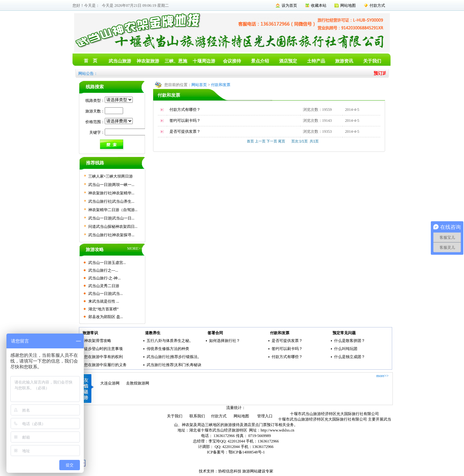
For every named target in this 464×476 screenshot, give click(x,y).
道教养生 (153, 333)
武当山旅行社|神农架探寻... (111, 235)
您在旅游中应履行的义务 (105, 365)
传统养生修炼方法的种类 (168, 349)
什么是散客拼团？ (350, 341)
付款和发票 (221, 85)
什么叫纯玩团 (346, 349)
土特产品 (316, 61)
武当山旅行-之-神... (105, 278)
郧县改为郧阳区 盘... (106, 317)
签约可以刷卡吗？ (185, 121)
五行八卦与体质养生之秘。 (170, 341)
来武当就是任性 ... (104, 301)
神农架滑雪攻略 (98, 341)
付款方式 (377, 5)
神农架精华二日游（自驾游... (113, 210)
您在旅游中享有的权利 (103, 357)
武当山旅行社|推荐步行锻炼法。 (174, 357)
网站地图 (348, 5)
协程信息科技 (230, 471)
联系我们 (197, 416)
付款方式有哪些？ (185, 110)
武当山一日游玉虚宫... (107, 263)
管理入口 (265, 416)
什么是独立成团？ (350, 357)
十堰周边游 (204, 61)
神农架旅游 (148, 61)
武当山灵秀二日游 (104, 286)
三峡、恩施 (176, 61)
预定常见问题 (344, 333)
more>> (382, 376)
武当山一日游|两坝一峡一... (111, 185)
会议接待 (232, 61)
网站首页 (199, 85)
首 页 (91, 61)
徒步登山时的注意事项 (103, 349)
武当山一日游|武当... (106, 294)
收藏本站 (319, 5)
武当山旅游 (120, 61)
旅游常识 (90, 333)
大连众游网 (110, 383)
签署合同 (215, 333)
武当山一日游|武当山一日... (111, 218)
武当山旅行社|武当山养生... (111, 201)
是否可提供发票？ (185, 131)
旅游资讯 (344, 61)
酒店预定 (288, 61)
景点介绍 (260, 61)
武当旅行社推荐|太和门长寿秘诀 (174, 365)
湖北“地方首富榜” (104, 309)
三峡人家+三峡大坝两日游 (111, 176)
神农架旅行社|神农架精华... (111, 193)
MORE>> (135, 248)
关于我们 (372, 61)
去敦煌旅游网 (138, 383)
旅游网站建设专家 (258, 471)
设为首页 (289, 5)
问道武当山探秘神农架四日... (113, 227)
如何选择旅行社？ (225, 341)
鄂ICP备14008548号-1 (247, 452)
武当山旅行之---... (103, 270)
